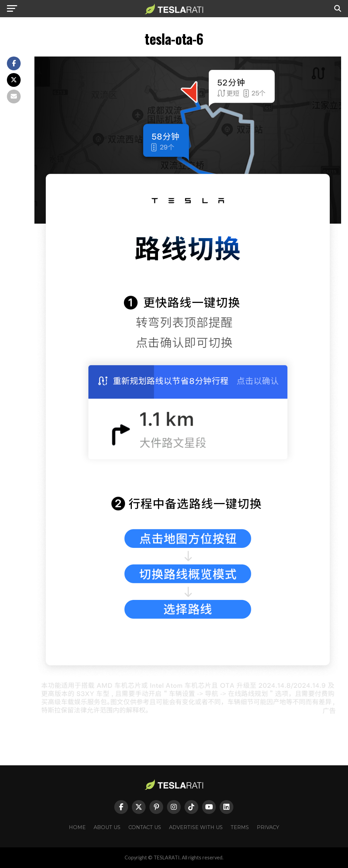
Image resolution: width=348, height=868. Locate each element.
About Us (107, 827)
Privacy (268, 827)
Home (77, 827)
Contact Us (145, 827)
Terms (240, 827)
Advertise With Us (196, 827)
